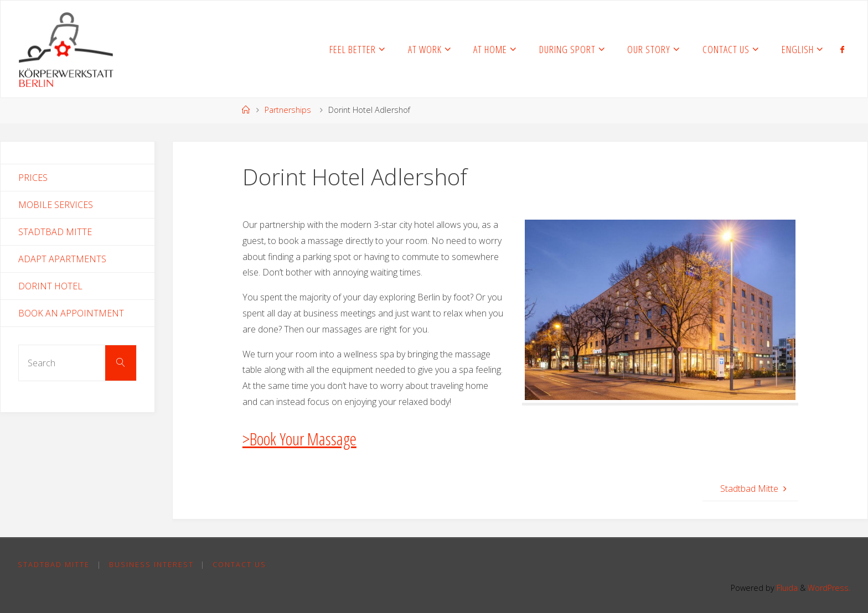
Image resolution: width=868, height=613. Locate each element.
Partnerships (288, 110)
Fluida (786, 588)
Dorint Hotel (50, 286)
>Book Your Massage (299, 438)
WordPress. (829, 588)
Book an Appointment (71, 313)
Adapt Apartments (62, 259)
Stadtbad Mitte (55, 232)
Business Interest (151, 564)
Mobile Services (56, 205)
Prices (33, 178)
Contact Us (239, 564)
